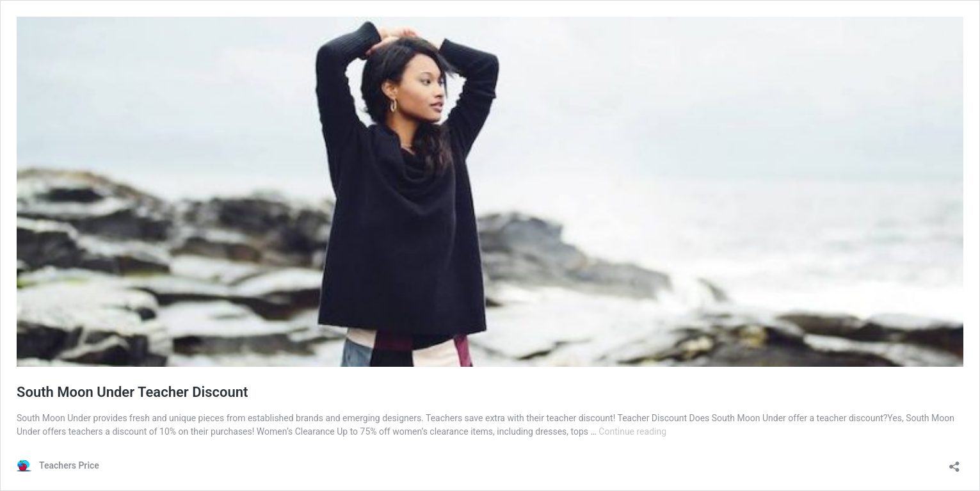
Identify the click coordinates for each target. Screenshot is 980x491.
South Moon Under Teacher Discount (132, 392)
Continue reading (632, 431)
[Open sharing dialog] (954, 463)
